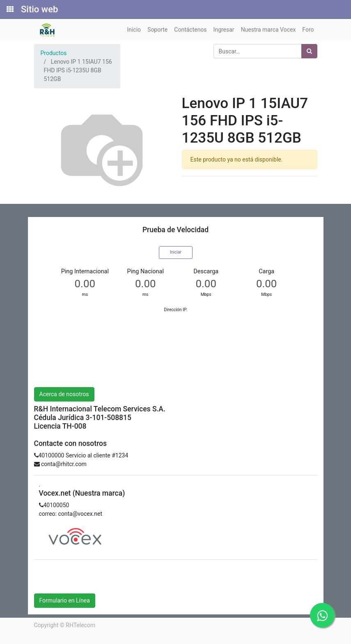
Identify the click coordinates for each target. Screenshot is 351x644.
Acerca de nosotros (64, 394)
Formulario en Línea (65, 600)
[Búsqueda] (309, 51)
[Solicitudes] (9, 9)
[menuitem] (134, 30)
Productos (54, 53)
